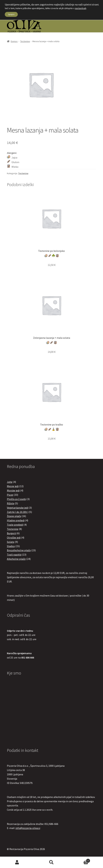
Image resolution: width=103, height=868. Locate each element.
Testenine (25, 41)
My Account (17, 862)
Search (52, 862)
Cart (79, 860)
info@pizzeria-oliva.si (28, 828)
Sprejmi (11, 14)
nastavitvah (81, 8)
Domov (14, 41)
